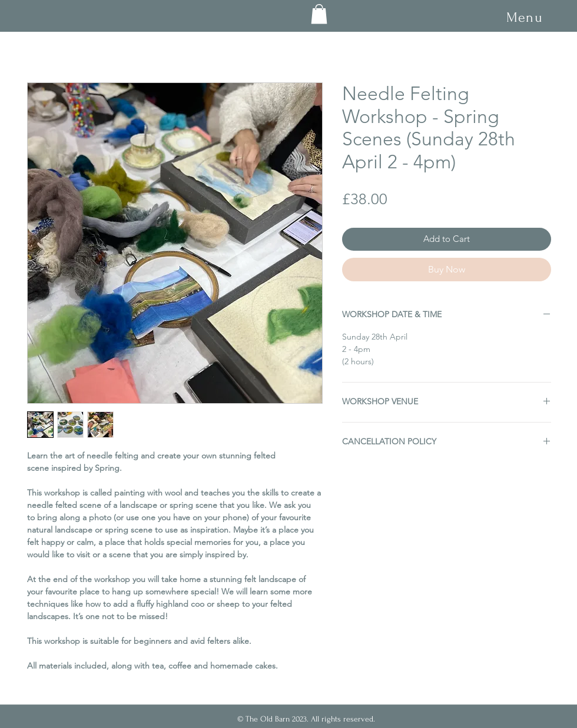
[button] (525, 17)
